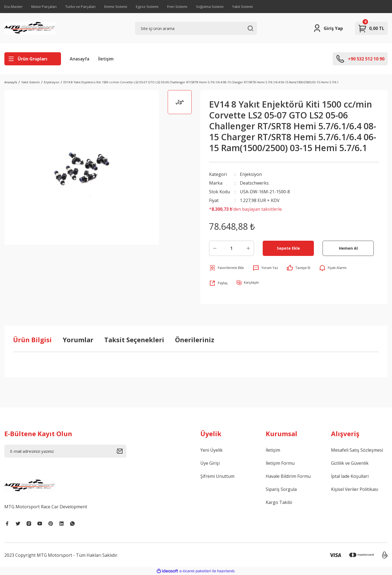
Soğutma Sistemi (210, 7)
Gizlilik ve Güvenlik (350, 463)
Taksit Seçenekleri (134, 340)
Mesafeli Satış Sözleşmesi (357, 450)
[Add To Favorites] (226, 268)
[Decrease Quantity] (215, 248)
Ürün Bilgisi (32, 340)
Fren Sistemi (177, 7)
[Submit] (121, 451)
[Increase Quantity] (248, 248)
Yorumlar (78, 340)
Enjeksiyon (251, 174)
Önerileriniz (195, 340)
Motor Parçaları (44, 7)
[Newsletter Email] (65, 451)
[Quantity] (232, 248)
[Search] (196, 28)
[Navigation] (33, 59)
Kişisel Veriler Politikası (355, 489)
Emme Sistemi (116, 7)
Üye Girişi (210, 463)
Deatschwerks (254, 183)
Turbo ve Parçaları (80, 7)
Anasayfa (79, 59)
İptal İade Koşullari (350, 476)
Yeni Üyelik (212, 450)
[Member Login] (328, 28)
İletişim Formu (280, 463)
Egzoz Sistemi (147, 7)
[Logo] (30, 28)
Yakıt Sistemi (243, 7)
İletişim (106, 59)
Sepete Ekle (288, 248)
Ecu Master (13, 7)
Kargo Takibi (279, 502)
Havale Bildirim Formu (288, 476)
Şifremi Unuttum (217, 476)
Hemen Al (348, 248)
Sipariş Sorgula (281, 489)
